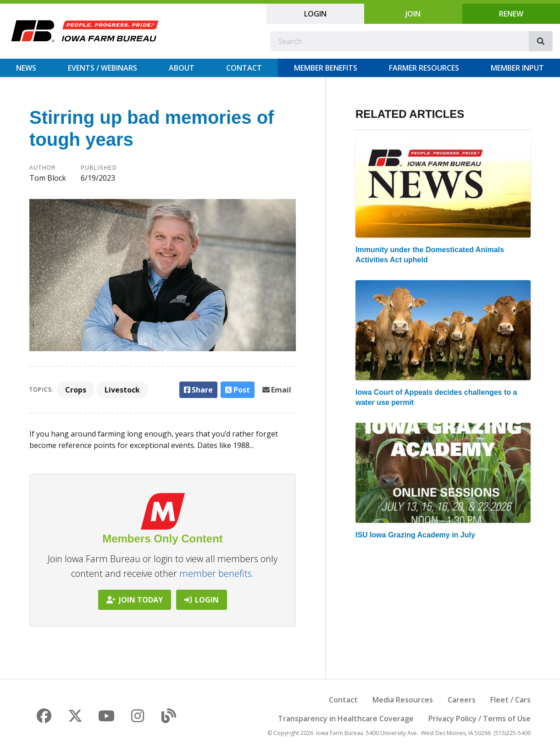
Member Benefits (326, 68)
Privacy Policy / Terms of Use (480, 719)
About (182, 68)
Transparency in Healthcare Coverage (346, 719)
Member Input (517, 68)
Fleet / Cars (510, 700)
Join (413, 14)
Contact (244, 68)
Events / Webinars (103, 68)
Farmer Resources (424, 68)
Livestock (122, 390)
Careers (462, 700)
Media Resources (403, 700)
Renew (511, 14)
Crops (76, 390)
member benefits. (217, 573)
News (26, 68)
